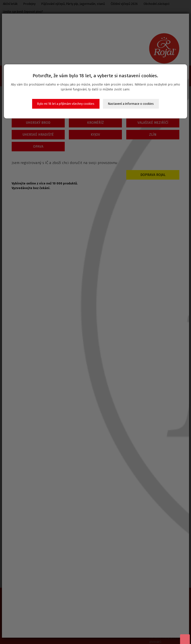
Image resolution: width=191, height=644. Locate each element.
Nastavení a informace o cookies (131, 104)
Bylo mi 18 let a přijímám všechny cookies (66, 104)
